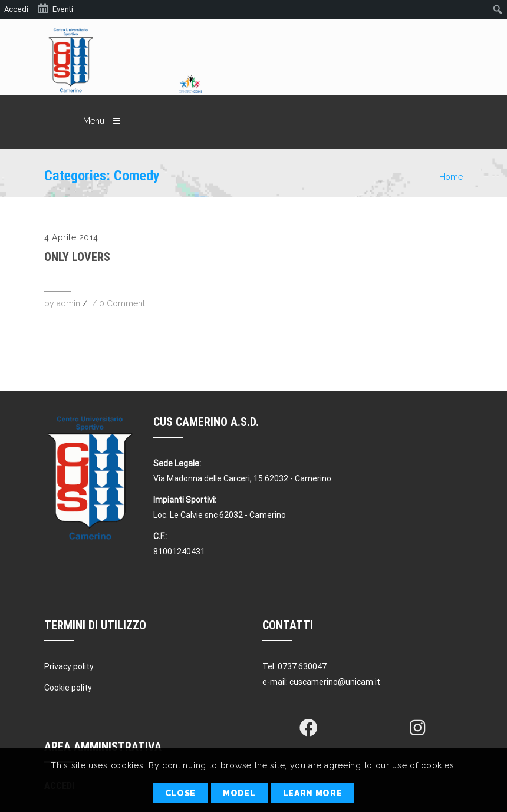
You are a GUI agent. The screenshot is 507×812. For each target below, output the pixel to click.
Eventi (55, 8)
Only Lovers (77, 257)
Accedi (16, 9)
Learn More (313, 793)
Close (181, 793)
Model (239, 793)
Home (451, 177)
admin (68, 303)
